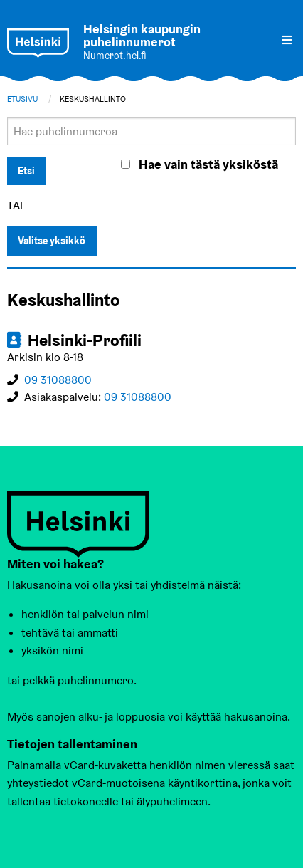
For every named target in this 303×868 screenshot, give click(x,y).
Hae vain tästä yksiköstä (208, 164)
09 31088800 (58, 380)
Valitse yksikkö (52, 241)
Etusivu (22, 99)
